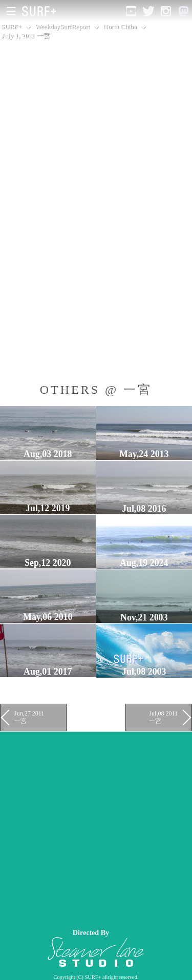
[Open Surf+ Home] (42, 11)
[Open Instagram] (166, 11)
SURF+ (11, 26)
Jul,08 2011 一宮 (163, 717)
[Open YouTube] (131, 11)
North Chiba (120, 26)
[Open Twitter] (148, 11)
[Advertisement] (96, 828)
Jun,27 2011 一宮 (29, 717)
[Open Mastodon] (183, 11)
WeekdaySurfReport (62, 26)
